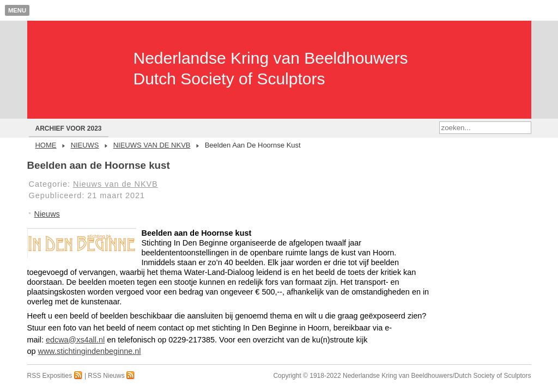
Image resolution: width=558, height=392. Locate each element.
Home (46, 145)
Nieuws (85, 145)
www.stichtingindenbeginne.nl (90, 351)
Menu (17, 10)
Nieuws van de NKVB (152, 145)
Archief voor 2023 (69, 128)
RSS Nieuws (111, 376)
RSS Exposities (55, 376)
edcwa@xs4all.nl (75, 340)
